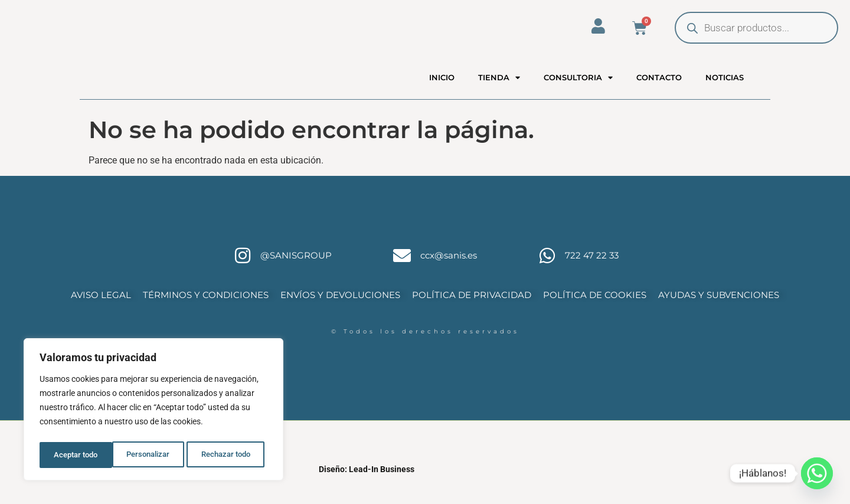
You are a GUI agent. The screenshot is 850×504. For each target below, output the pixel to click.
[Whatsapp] (817, 473)
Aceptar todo (232, 455)
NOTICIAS (725, 88)
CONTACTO (659, 88)
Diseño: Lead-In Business (367, 490)
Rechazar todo (153, 455)
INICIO (442, 88)
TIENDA (499, 88)
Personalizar (75, 455)
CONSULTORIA (578, 88)
